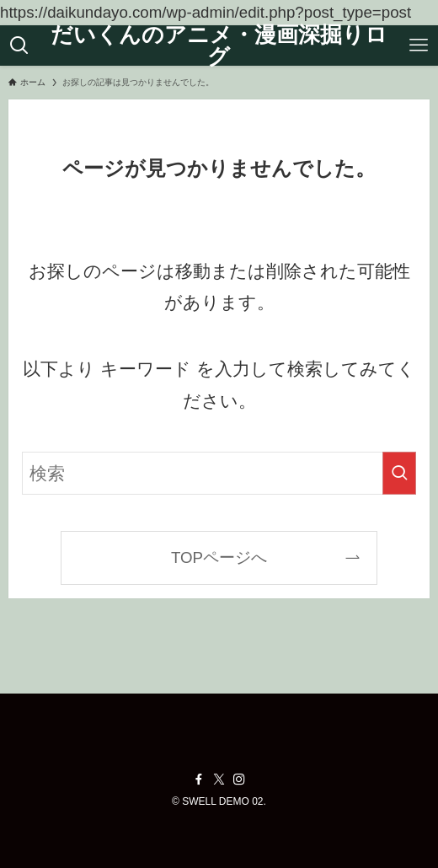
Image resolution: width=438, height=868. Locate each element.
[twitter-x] (219, 780)
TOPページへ (219, 557)
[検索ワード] (219, 474)
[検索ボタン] (19, 46)
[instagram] (239, 780)
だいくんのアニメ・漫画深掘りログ (219, 46)
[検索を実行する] (399, 474)
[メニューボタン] (419, 46)
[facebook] (199, 780)
